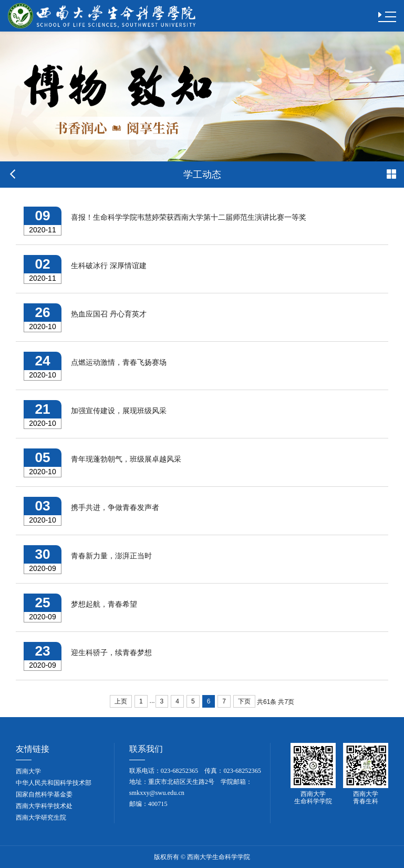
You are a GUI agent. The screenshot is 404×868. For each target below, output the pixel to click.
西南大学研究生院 (41, 818)
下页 (244, 701)
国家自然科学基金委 (44, 794)
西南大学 (28, 771)
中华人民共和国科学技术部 (54, 783)
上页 (121, 701)
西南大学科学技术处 (44, 806)
